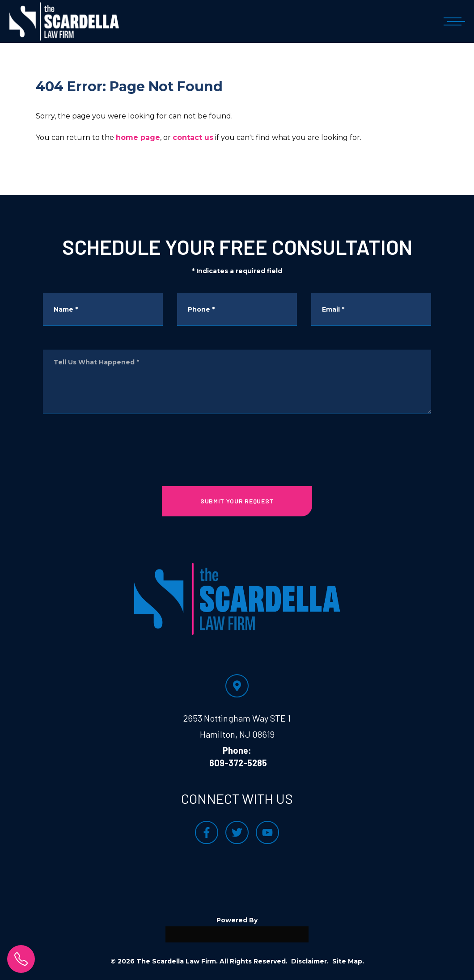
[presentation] (237, 444)
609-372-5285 (238, 763)
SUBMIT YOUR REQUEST (237, 501)
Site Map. (348, 961)
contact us (193, 137)
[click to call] (21, 959)
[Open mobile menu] (453, 21)
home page (138, 137)
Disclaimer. (310, 961)
